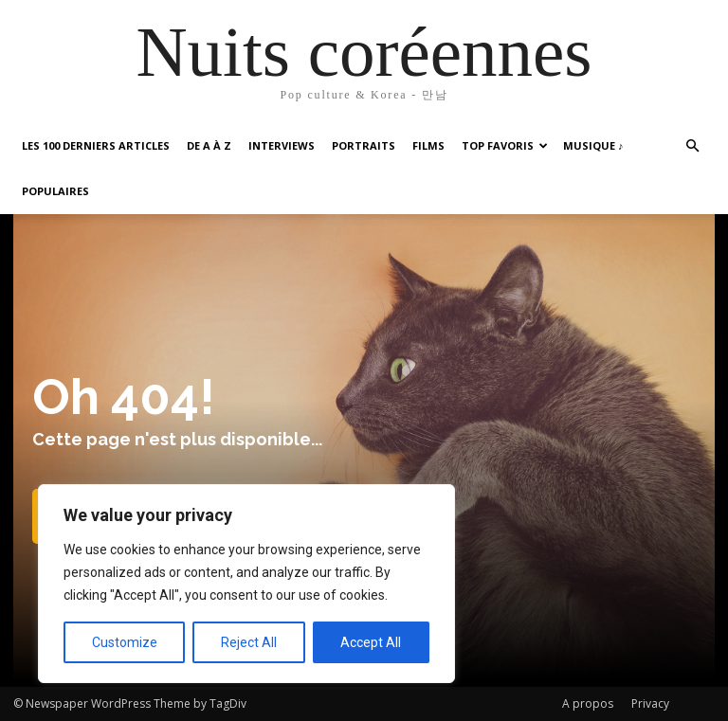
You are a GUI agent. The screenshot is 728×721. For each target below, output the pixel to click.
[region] (246, 584)
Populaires (55, 191)
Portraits (364, 145)
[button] (692, 146)
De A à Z (209, 145)
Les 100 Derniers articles (96, 145)
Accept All (371, 642)
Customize (125, 642)
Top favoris (505, 145)
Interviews (282, 145)
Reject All (249, 642)
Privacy (650, 703)
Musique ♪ (593, 145)
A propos (588, 703)
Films (428, 145)
